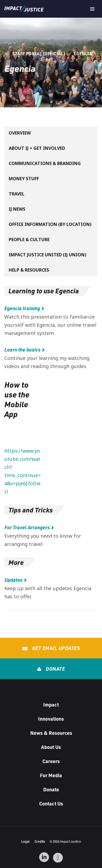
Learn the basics (22, 350)
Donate (55, 669)
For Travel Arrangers (27, 527)
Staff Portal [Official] (39, 54)
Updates (13, 580)
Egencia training (22, 308)
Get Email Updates (55, 648)
